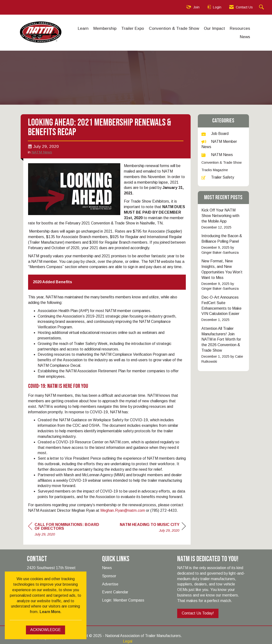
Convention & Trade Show (174, 28)
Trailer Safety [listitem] (218, 177)
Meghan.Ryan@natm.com (123, 510)
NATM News (42, 152)
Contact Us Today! (198, 613)
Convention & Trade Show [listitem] (221, 163)
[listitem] (223, 219)
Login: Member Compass (123, 600)
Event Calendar (115, 592)
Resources (240, 28)
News (245, 37)
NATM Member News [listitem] (219, 144)
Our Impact (214, 28)
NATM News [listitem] (217, 155)
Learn (83, 28)
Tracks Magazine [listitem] (215, 170)
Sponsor (109, 576)
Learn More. (50, 612)
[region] (153, 528)
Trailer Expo (133, 28)
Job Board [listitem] (215, 134)
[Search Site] (262, 7)
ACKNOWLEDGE (45, 630)
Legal (128, 641)
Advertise (110, 584)
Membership (105, 28)
